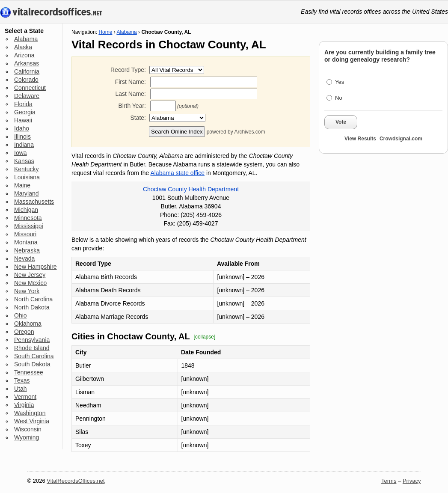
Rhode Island (32, 348)
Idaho (22, 128)
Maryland (27, 193)
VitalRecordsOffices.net (76, 481)
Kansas (24, 161)
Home (105, 32)
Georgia (25, 112)
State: (138, 118)
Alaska (23, 47)
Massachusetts (34, 202)
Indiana (24, 145)
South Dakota (32, 364)
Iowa (21, 153)
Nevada (24, 258)
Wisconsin (28, 429)
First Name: (131, 82)
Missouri (25, 234)
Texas (22, 380)
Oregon (24, 332)
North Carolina (33, 299)
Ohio (21, 315)
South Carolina (34, 356)
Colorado (26, 80)
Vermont (25, 397)
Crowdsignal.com (401, 139)
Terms (389, 481)
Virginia (24, 405)
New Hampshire (36, 267)
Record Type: (128, 70)
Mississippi (29, 226)
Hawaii (23, 120)
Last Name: (131, 94)
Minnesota (28, 218)
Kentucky (27, 169)
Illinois (22, 137)
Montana (26, 242)
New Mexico (30, 283)
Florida (23, 104)
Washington (30, 413)
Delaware (27, 96)
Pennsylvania (32, 340)
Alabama (26, 39)
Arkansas (27, 63)
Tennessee (29, 372)
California (27, 71)
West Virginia (32, 421)
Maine (22, 185)
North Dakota (32, 307)
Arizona (24, 55)
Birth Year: (132, 106)
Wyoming (27, 437)
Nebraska (27, 250)
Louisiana (27, 177)
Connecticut (30, 88)
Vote (341, 122)
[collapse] (205, 337)
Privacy (412, 481)
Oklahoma (28, 324)
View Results (360, 139)
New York (27, 291)
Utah (21, 389)
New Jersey (30, 275)
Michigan (26, 210)
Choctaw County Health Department (191, 189)
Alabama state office (177, 173)
